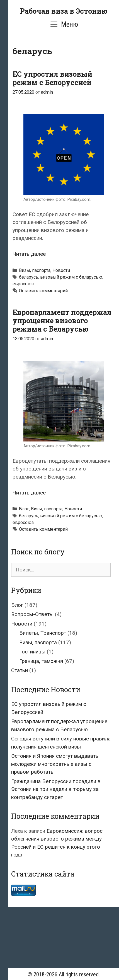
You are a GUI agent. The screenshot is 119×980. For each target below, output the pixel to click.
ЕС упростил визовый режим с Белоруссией (52, 78)
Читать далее (29, 254)
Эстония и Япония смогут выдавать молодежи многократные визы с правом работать (55, 764)
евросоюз (23, 284)
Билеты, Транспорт (43, 633)
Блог (24, 509)
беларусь (29, 277)
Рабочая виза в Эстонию (64, 11)
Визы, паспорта (35, 270)
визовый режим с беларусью (71, 277)
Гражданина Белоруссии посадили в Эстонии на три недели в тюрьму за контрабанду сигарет (56, 789)
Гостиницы (32, 652)
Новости (61, 270)
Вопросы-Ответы (32, 614)
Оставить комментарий (43, 291)
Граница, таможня (41, 661)
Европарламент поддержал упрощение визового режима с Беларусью (62, 321)
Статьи (20, 670)
